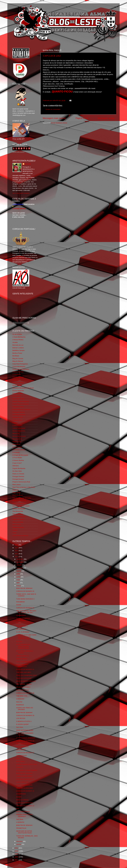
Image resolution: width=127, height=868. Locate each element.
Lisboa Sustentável (19, 428)
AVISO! (19, 623)
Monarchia (16, 434)
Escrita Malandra (18, 391)
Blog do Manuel (18, 361)
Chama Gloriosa (18, 372)
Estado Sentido (18, 393)
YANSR (15, 530)
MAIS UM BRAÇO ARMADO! (26, 681)
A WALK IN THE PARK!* (24, 776)
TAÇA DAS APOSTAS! (24, 662)
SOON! (19, 605)
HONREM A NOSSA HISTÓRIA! (23, 619)
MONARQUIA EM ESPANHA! (26, 744)
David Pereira (17, 385)
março (19, 586)
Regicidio (16, 490)
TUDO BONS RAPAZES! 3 (25, 599)
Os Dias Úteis (17, 471)
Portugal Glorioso (18, 476)
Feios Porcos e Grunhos (21, 404)
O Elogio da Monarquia (20, 455)
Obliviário (16, 466)
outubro (19, 565)
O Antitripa (16, 452)
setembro (20, 568)
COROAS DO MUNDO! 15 (25, 791)
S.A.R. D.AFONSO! (23, 632)
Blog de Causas (18, 358)
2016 (17, 545)
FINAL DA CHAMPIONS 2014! (27, 675)
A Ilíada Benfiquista (19, 337)
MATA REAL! (21, 762)
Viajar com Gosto (18, 519)
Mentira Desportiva (19, 431)
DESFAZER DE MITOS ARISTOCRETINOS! (24, 832)
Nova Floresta (17, 447)
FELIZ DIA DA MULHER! (25, 788)
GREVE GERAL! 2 (23, 656)
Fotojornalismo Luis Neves (21, 409)
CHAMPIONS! (21, 615)
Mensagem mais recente (54, 118)
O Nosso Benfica (18, 460)
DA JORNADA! (21, 629)
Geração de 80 (17, 417)
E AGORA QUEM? (23, 724)
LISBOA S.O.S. (18, 425)
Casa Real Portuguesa (20, 364)
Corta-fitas (16, 380)
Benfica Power (17, 353)
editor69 (28, 164)
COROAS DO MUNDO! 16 (25, 779)
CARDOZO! (20, 699)
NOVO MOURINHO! (23, 812)
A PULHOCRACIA (22, 747)
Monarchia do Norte (19, 436)
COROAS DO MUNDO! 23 (25, 591)
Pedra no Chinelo (18, 474)
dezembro (20, 559)
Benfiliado (16, 356)
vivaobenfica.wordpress (20, 536)
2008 (17, 857)
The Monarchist (18, 511)
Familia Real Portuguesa (21, 401)
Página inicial (82, 118)
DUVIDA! (19, 642)
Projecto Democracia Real (21, 482)
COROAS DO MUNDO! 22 (25, 608)
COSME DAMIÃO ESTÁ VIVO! (27, 764)
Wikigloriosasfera (18, 527)
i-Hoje (14, 533)
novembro (20, 562)
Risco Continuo (18, 495)
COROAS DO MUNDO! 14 (25, 806)
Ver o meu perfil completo (21, 193)
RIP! (18, 809)
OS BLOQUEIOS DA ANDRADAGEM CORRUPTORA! (23, 646)
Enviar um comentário (53, 109)
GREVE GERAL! (22, 659)
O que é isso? (17, 463)
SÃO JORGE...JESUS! (24, 684)
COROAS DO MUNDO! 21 (25, 669)
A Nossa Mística (18, 340)
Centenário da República (21, 369)
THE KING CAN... (22, 696)
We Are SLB (17, 525)
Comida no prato (18, 377)
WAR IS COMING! (22, 800)
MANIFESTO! (21, 750)
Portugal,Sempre (18, 479)
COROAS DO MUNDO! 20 (25, 693)
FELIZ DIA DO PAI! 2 (23, 687)
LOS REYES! (21, 718)
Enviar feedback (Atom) (59, 123)
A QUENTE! (20, 822)
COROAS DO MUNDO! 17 (25, 753)
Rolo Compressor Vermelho (22, 498)
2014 (17, 551)
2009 (17, 854)
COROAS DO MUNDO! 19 (25, 715)
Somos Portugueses (19, 503)
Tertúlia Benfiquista (19, 509)
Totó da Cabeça (18, 514)
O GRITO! (20, 767)
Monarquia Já (17, 439)
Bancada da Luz (18, 345)
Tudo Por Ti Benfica (19, 517)
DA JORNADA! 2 (22, 626)
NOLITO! (19, 702)
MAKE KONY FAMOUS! (24, 785)
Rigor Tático (17, 493)
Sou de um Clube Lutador (21, 506)
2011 (17, 848)
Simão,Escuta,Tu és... (20, 501)
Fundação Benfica (19, 412)
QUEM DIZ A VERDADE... (25, 803)
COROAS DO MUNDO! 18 (25, 741)
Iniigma (15, 423)
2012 (17, 557)
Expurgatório (17, 396)
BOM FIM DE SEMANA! (24, 588)
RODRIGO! (20, 705)
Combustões (17, 375)
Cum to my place (18, 383)
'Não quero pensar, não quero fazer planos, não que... (26, 612)
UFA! (18, 759)
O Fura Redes (17, 458)
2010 (17, 851)
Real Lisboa (16, 485)
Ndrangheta (16, 444)
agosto (19, 571)
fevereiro (20, 841)
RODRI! (19, 797)
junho (19, 577)
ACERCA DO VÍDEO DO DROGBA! (25, 709)
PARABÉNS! (21, 602)
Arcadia (15, 342)
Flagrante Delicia (18, 407)
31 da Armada (17, 334)
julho (18, 574)
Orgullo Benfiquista (19, 468)
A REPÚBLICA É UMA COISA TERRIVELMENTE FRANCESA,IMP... (26, 637)
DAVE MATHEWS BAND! (25, 730)
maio (18, 580)
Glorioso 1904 (17, 420)
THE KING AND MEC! (24, 672)
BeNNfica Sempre (19, 350)
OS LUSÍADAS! (22, 756)
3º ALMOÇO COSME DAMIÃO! (27, 770)
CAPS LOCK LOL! (52, 56)
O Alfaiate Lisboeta (19, 450)
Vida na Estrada (18, 522)
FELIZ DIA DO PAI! (23, 690)
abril (18, 583)
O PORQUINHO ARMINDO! (26, 738)
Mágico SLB (17, 442)
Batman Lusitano (18, 348)
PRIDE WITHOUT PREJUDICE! (22, 666)
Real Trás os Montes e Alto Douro (24, 487)
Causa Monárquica (19, 367)
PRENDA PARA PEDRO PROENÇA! (24, 815)
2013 (17, 554)
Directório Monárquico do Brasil (23, 388)
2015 (17, 548)
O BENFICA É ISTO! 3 (24, 721)
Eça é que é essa (18, 399)
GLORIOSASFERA (19, 415)
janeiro (19, 844)
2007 (17, 860)
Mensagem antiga (106, 118)
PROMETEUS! (21, 828)
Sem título (20, 727)
